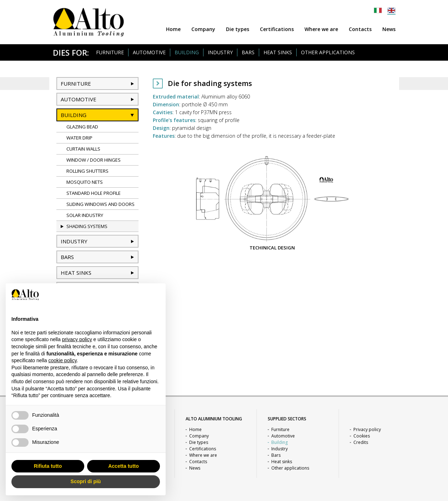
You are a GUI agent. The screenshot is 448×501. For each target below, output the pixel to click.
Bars (248, 52)
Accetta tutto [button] (124, 466)
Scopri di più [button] (86, 481)
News (389, 29)
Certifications (277, 29)
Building (187, 52)
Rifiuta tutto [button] (48, 466)
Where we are (321, 29)
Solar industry (85, 215)
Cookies (362, 436)
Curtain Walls (83, 149)
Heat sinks (278, 52)
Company (203, 29)
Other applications (328, 52)
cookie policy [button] (63, 360)
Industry (220, 52)
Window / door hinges (94, 160)
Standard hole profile (94, 193)
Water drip (79, 138)
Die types (238, 29)
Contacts (360, 29)
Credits (361, 442)
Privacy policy (367, 429)
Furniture (110, 52)
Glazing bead (82, 127)
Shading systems (87, 226)
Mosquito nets (85, 182)
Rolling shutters (87, 171)
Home (173, 29)
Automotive (149, 52)
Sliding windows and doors (100, 204)
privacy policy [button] (77, 339)
